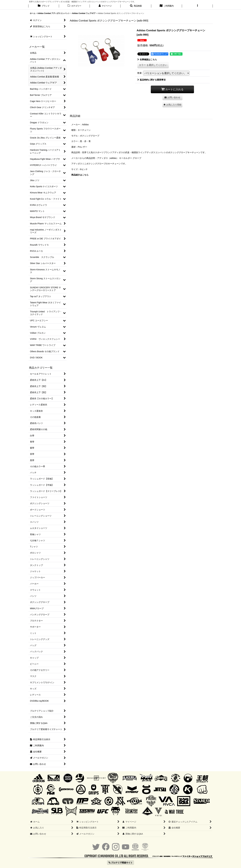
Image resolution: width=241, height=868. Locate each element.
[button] (136, 6)
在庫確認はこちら (147, 59)
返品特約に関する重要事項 (151, 80)
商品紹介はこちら (80, 175)
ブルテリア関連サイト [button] (121, 863)
